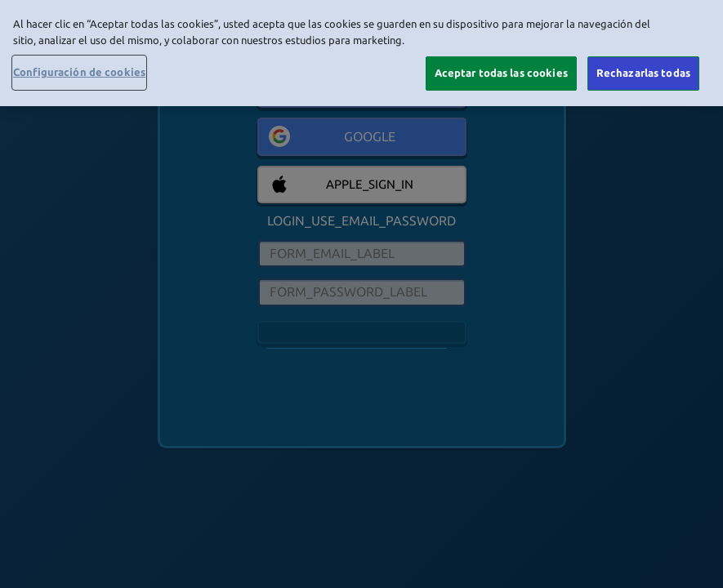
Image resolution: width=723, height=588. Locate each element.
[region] (361, 53)
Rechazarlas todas (643, 73)
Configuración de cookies (79, 72)
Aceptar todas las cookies (501, 73)
